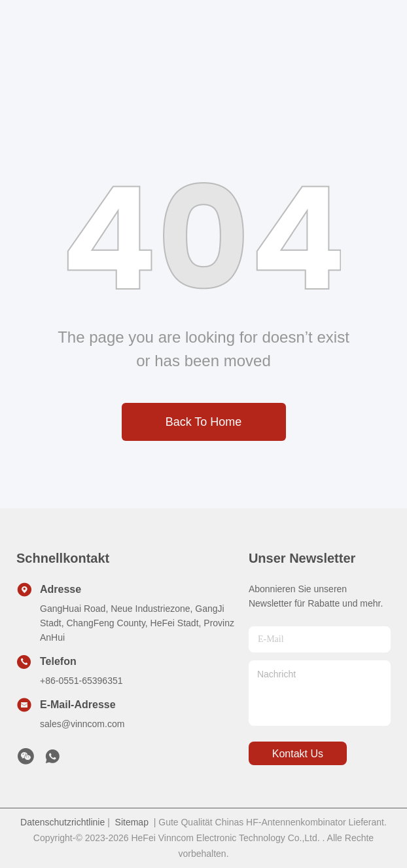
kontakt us (298, 754)
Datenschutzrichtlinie (62, 822)
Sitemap (132, 822)
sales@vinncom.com (82, 724)
